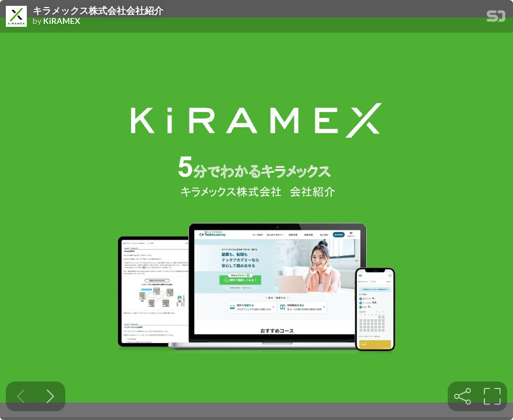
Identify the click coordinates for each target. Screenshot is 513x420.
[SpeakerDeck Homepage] (496, 18)
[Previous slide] (21, 396)
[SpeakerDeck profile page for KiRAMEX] (16, 17)
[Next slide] (50, 396)
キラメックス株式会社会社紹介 (98, 10)
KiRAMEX (62, 21)
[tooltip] (463, 396)
